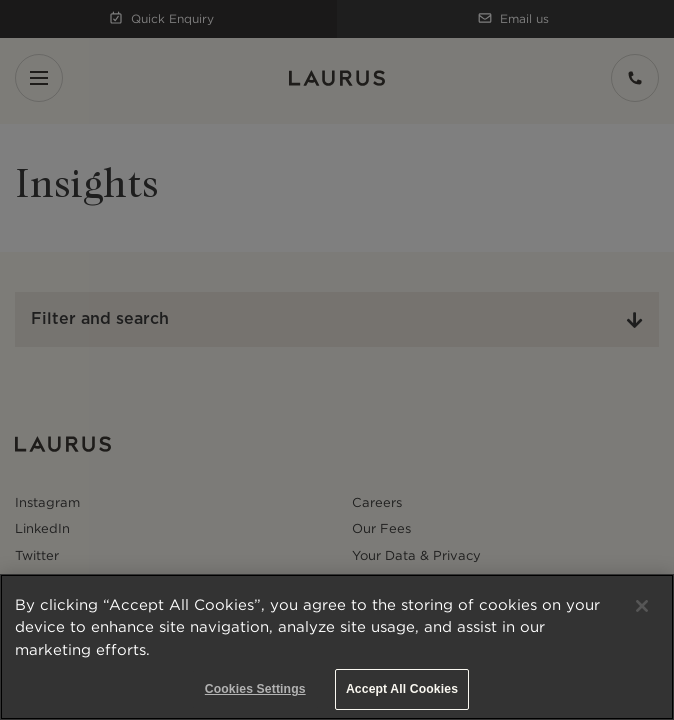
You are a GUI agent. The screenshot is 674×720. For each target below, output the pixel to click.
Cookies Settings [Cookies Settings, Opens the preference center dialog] (255, 689)
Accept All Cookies (402, 689)
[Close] (642, 606)
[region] (337, 647)
